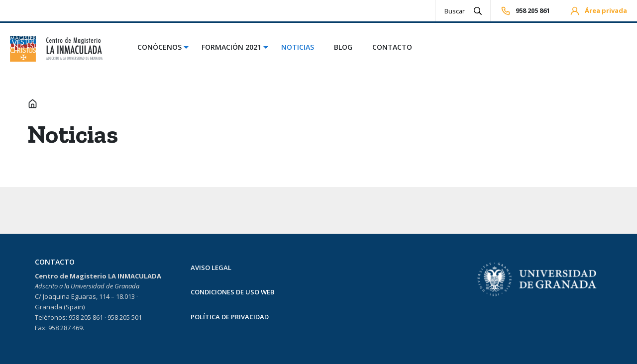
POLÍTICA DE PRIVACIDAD (230, 317)
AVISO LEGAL (211, 268)
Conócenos (159, 47)
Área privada (598, 11)
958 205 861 (525, 11)
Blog (343, 47)
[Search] (455, 11)
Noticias (298, 47)
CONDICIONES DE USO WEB (232, 292)
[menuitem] (159, 49)
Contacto (392, 47)
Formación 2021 (231, 47)
